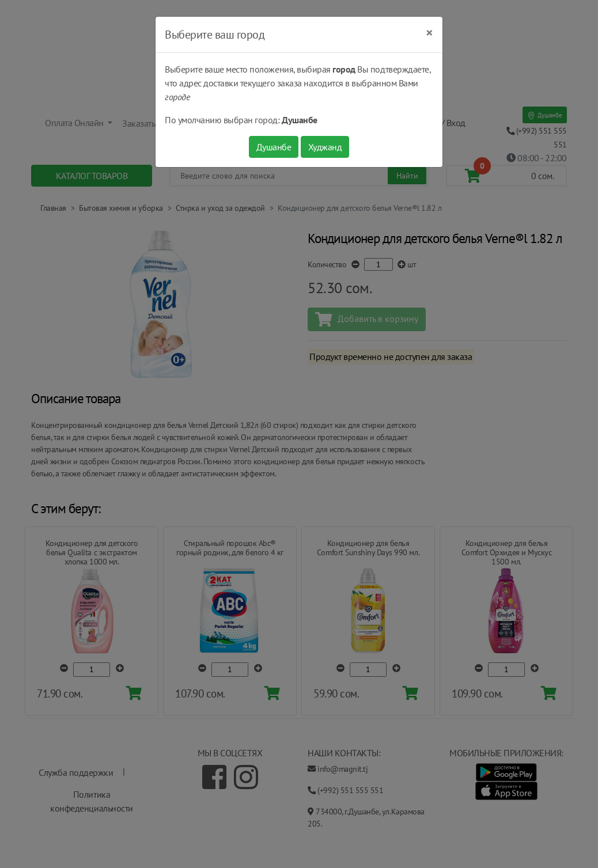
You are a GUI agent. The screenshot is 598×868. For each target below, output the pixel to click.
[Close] (429, 33)
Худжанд (325, 147)
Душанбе (274, 147)
